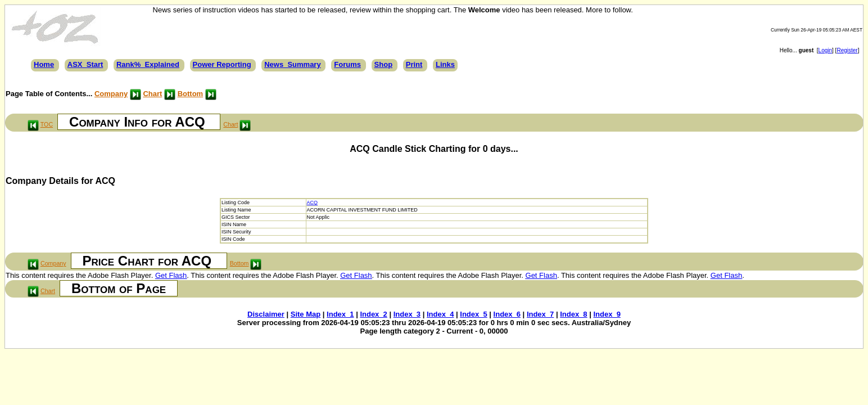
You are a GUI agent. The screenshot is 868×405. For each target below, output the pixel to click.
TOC (47, 124)
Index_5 (473, 314)
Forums (347, 64)
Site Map (306, 314)
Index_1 (340, 314)
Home (44, 64)
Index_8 (573, 314)
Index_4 (440, 314)
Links (445, 64)
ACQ (313, 202)
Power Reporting (222, 64)
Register (847, 50)
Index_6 (507, 314)
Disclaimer (266, 314)
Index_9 (607, 314)
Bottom (191, 94)
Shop (384, 64)
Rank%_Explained (148, 64)
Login (825, 50)
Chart (152, 94)
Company (111, 94)
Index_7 (540, 314)
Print (414, 64)
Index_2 (373, 314)
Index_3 (407, 314)
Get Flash (171, 275)
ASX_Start (85, 64)
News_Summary (292, 64)
